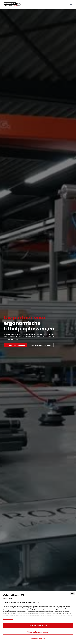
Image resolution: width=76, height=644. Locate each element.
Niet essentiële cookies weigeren (38, 632)
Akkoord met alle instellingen (38, 626)
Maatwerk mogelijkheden (41, 345)
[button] (70, 4)
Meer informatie (8, 619)
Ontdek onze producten (16, 345)
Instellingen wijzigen (38, 639)
